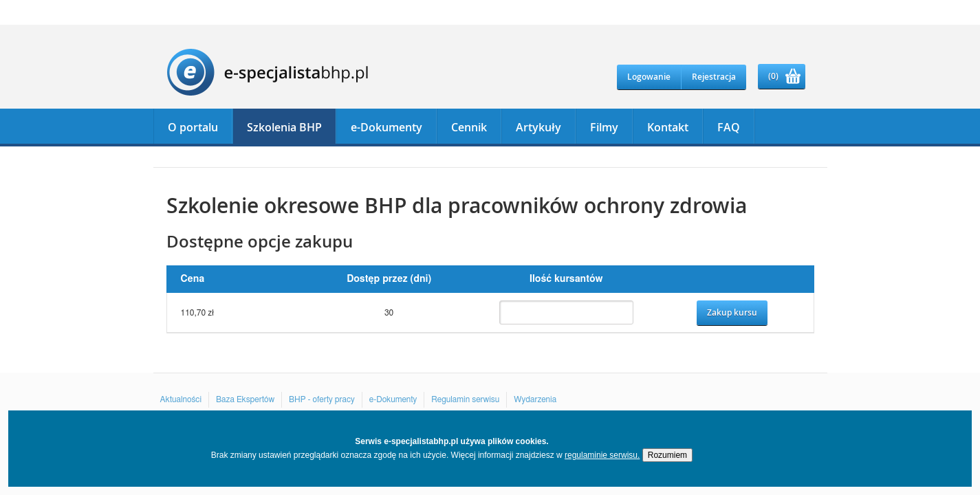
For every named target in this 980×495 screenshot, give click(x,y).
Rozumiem (667, 455)
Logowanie (649, 77)
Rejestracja (714, 77)
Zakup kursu (732, 312)
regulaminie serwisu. (602, 455)
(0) (773, 76)
